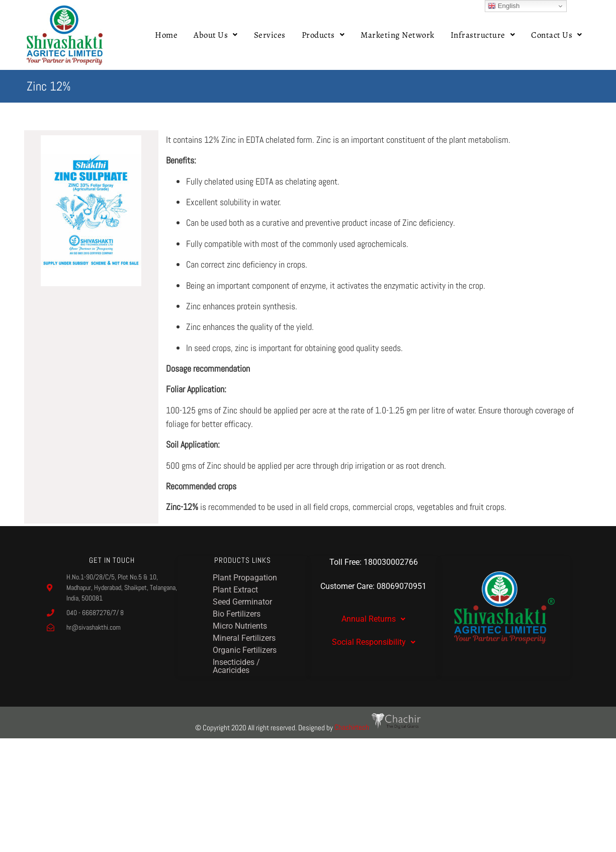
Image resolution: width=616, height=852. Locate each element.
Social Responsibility (374, 642)
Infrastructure (483, 35)
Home (166, 35)
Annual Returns (373, 619)
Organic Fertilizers (245, 650)
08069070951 (402, 586)
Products (323, 35)
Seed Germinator (242, 602)
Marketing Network (398, 35)
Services (270, 35)
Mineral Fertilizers (244, 638)
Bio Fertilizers (237, 614)
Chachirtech (378, 727)
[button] (216, 35)
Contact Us (557, 35)
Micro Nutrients (240, 626)
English (504, 6)
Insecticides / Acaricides (236, 666)
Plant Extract (235, 590)
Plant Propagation (245, 578)
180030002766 (391, 562)
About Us (216, 35)
